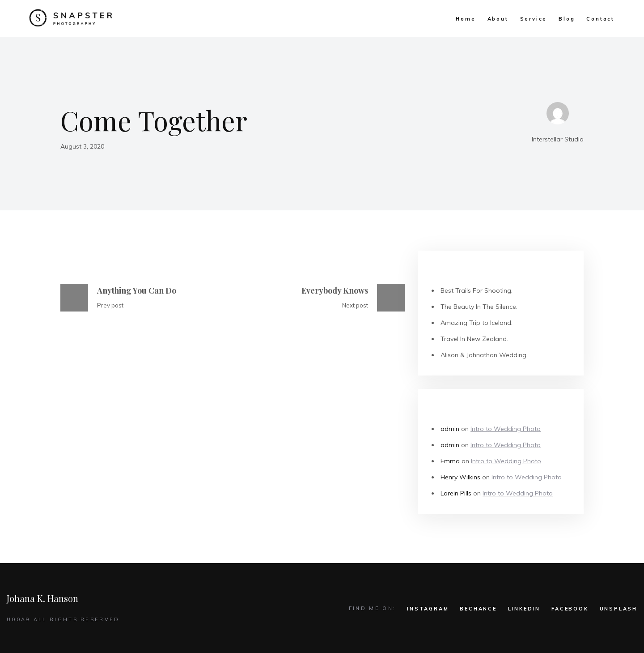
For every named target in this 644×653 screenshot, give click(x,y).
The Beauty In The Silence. (479, 307)
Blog (567, 19)
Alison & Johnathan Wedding (483, 355)
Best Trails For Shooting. (477, 290)
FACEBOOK (570, 609)
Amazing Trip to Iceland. (477, 323)
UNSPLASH (619, 609)
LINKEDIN (524, 609)
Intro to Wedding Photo (506, 429)
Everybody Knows (335, 290)
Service (534, 19)
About (498, 19)
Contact (600, 19)
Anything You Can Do (137, 290)
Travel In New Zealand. (474, 339)
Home (466, 19)
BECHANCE (478, 609)
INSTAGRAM (428, 609)
